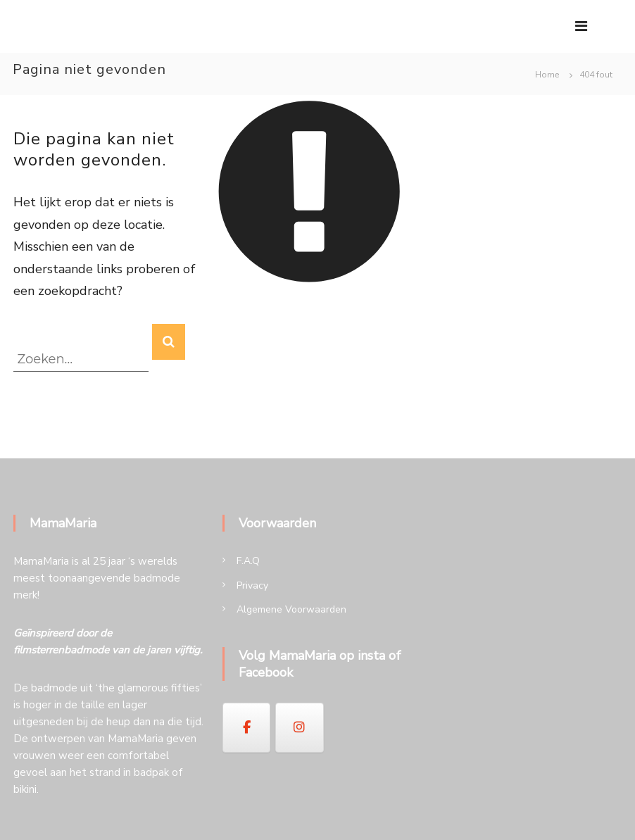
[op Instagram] (299, 727)
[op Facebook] (246, 727)
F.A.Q (248, 561)
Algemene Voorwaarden (291, 609)
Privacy (252, 585)
